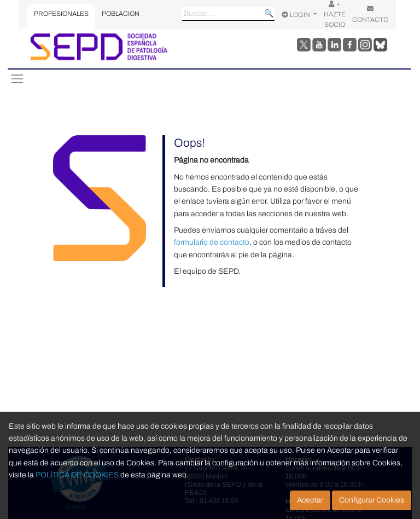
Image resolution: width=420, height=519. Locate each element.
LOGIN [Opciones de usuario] (297, 15)
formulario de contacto (212, 242)
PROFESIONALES (61, 14)
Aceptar (310, 500)
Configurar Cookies (372, 500)
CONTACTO (370, 14)
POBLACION (121, 14)
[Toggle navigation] (17, 79)
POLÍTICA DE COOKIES (77, 475)
